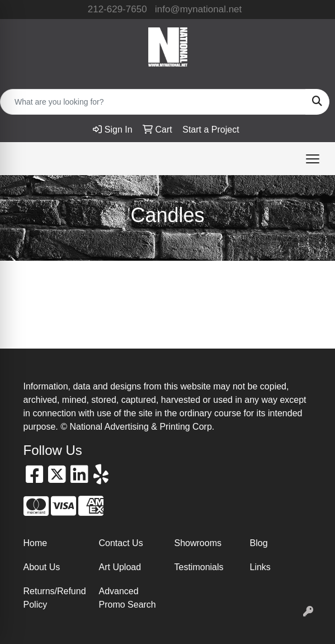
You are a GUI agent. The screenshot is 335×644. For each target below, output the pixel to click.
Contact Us (121, 543)
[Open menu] (313, 159)
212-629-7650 (117, 9)
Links (260, 567)
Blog (259, 543)
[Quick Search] (153, 102)
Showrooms (198, 543)
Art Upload (120, 567)
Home (36, 543)
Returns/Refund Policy (55, 598)
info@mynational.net (198, 9)
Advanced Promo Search (128, 598)
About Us (42, 567)
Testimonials (199, 567)
